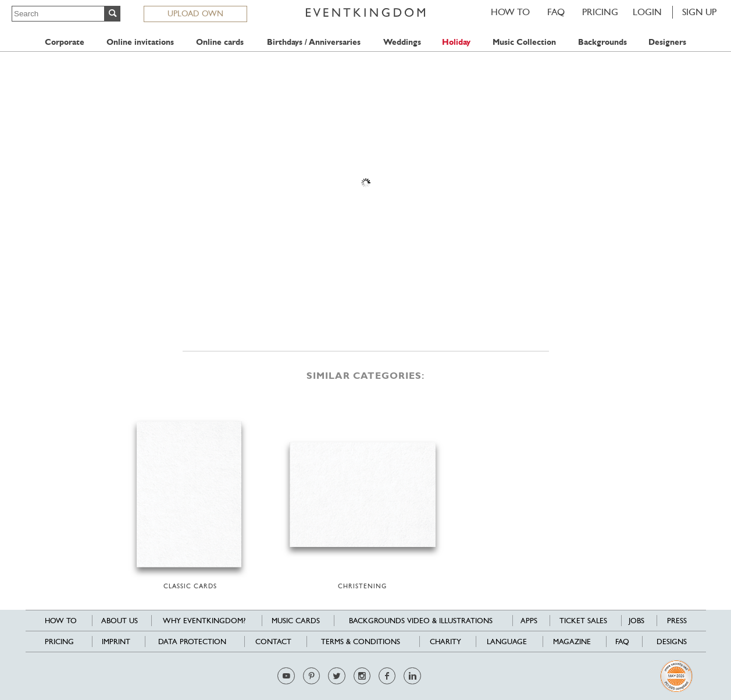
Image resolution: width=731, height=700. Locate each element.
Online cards (220, 42)
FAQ (556, 12)
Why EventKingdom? (204, 621)
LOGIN (647, 12)
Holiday (456, 42)
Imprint (116, 642)
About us (120, 621)
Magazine (572, 642)
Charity (445, 642)
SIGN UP (699, 12)
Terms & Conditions (361, 642)
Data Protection (192, 642)
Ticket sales (583, 621)
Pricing (600, 12)
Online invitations (140, 42)
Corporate (65, 42)
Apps (529, 621)
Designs (672, 642)
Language (507, 642)
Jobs (636, 621)
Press (677, 621)
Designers (667, 42)
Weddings (402, 42)
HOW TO (510, 12)
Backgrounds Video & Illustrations (421, 621)
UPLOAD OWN (195, 13)
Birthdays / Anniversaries (314, 42)
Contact (273, 642)
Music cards (296, 621)
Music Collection (524, 42)
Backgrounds (602, 42)
